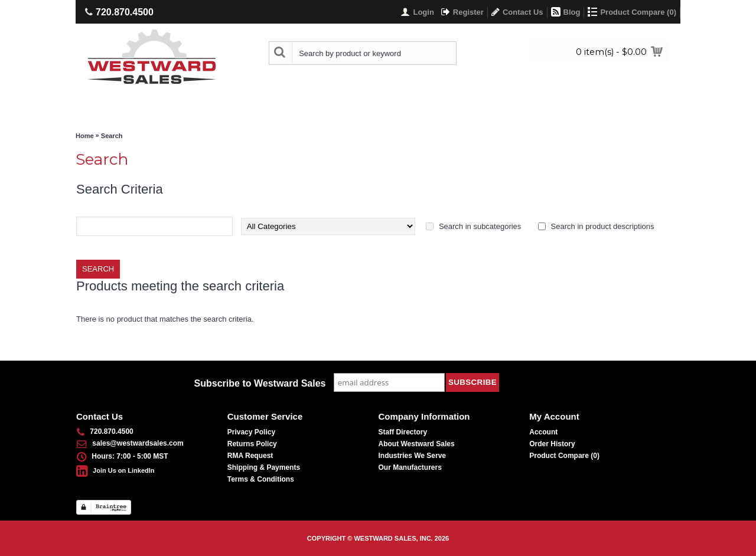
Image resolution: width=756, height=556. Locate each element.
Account (543, 432)
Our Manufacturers (410, 467)
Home (85, 136)
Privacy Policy (251, 432)
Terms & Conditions (261, 479)
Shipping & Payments (264, 467)
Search (112, 136)
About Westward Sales (417, 444)
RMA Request (250, 456)
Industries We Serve (413, 456)
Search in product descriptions (603, 226)
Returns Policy (252, 444)
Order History (552, 444)
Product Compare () (564, 456)
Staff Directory (403, 432)
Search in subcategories (480, 226)
